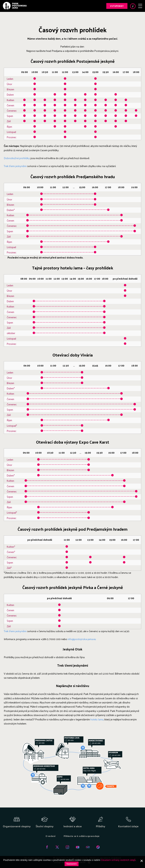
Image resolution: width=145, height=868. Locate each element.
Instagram (67, 847)
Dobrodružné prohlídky (17, 158)
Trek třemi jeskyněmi (15, 166)
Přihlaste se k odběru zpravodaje (82, 836)
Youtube (78, 847)
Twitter (57, 847)
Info (133, 6)
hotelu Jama (97, 719)
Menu (140, 6)
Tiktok (98, 847)
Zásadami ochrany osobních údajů (118, 860)
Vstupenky (117, 6)
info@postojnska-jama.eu (82, 639)
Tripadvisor (88, 847)
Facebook (47, 847)
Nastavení (72, 864)
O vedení (50, 836)
